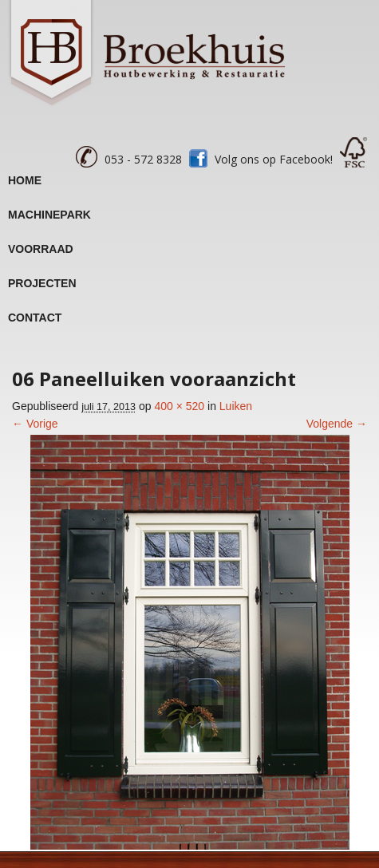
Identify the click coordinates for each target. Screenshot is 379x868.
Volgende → (337, 424)
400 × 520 (179, 406)
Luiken (236, 406)
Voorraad (41, 249)
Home (25, 180)
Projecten (42, 283)
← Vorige (35, 424)
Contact (35, 318)
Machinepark (49, 215)
